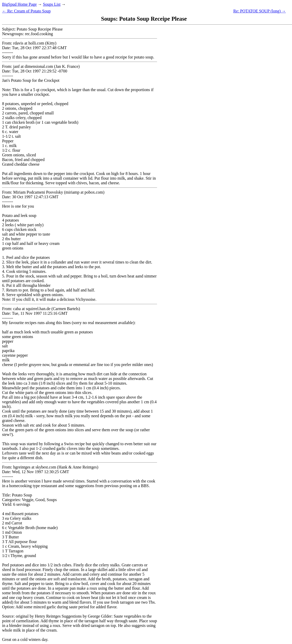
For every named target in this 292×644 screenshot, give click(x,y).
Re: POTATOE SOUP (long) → (260, 11)
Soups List (52, 4)
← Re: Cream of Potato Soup (26, 11)
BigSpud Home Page (19, 4)
